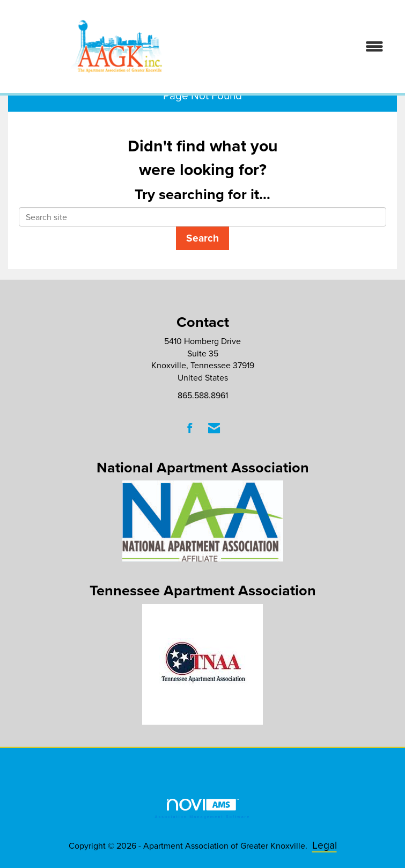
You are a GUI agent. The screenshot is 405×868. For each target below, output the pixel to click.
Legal (325, 845)
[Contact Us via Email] (214, 428)
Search (202, 238)
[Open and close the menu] (311, 46)
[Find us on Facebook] (190, 428)
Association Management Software (202, 809)
